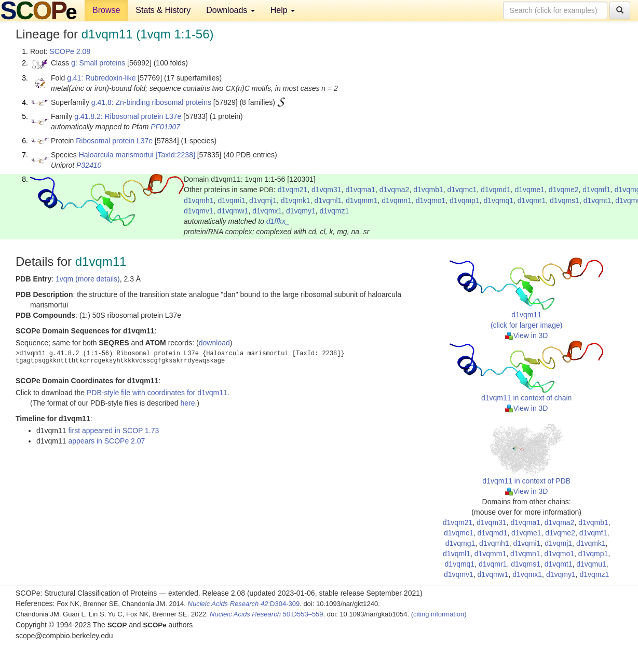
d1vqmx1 (267, 211)
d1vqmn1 (397, 200)
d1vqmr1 (532, 200)
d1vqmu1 (591, 564)
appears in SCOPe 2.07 (106, 441)
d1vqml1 (328, 200)
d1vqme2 (564, 190)
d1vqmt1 (598, 200)
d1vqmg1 (460, 543)
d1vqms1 (565, 200)
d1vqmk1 (296, 200)
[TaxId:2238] (175, 155)
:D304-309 (244, 604)
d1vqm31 (327, 190)
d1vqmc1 (462, 190)
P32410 (89, 165)
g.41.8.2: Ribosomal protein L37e (128, 116)
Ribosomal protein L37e (114, 141)
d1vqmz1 (334, 211)
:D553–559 (267, 614)
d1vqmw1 (233, 211)
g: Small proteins (98, 63)
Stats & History (163, 10)
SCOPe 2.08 (70, 51)
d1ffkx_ (278, 221)
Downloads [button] (230, 10)
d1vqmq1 (498, 200)
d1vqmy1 (301, 211)
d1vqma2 (395, 190)
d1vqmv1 (199, 211)
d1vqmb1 (428, 190)
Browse (106, 10)
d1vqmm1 (362, 200)
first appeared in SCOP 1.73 (113, 431)
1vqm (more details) (88, 279)
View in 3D (527, 335)
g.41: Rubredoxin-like (101, 78)
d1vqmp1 (465, 200)
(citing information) (439, 614)
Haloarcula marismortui (116, 155)
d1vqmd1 (496, 190)
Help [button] (283, 10)
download (214, 343)
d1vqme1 (530, 190)
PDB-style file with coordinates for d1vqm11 (157, 393)
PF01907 (165, 127)
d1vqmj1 (263, 200)
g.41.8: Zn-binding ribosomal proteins (151, 102)
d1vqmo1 (431, 200)
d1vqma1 (360, 190)
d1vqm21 (293, 190)
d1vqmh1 (199, 200)
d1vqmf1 (596, 190)
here (187, 403)
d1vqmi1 (231, 200)
